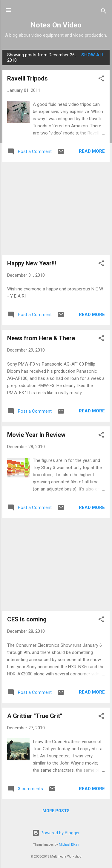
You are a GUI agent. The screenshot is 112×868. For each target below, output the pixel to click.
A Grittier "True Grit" (35, 716)
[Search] (104, 12)
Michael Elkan (69, 845)
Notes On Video (56, 25)
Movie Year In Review (36, 435)
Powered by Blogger (56, 833)
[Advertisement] (56, 208)
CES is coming (27, 619)
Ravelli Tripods (27, 78)
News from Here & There (41, 338)
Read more (92, 151)
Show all (93, 55)
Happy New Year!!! (32, 263)
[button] (101, 79)
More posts (56, 811)
